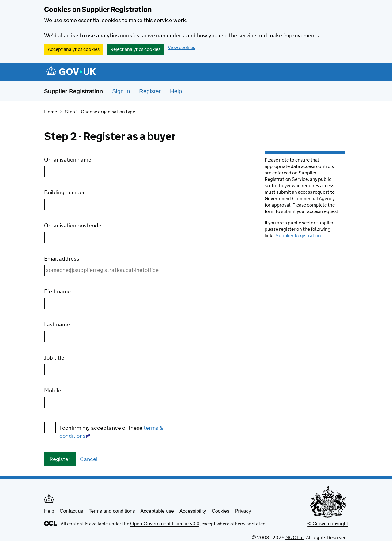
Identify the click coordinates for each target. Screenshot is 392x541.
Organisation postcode (73, 226)
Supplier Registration (73, 91)
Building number (64, 193)
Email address (62, 259)
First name (57, 292)
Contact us (71, 511)
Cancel (89, 460)
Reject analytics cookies (135, 50)
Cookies (221, 511)
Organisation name (68, 160)
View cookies (181, 48)
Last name (57, 325)
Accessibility (193, 511)
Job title (54, 358)
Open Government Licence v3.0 (165, 524)
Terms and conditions (112, 511)
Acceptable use (157, 511)
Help (49, 511)
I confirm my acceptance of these (111, 432)
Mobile (53, 391)
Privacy (243, 511)
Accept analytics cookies (74, 50)
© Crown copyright (328, 524)
